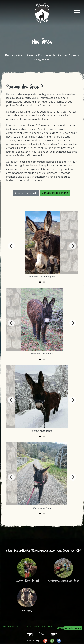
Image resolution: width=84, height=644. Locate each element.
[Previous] (11, 246)
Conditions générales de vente (38, 626)
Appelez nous (73, 628)
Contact (60, 628)
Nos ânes (27, 611)
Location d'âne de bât (27, 581)
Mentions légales (11, 626)
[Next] (73, 246)
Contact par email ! (26, 193)
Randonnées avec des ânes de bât (56, 551)
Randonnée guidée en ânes (63, 581)
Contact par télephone (55, 193)
